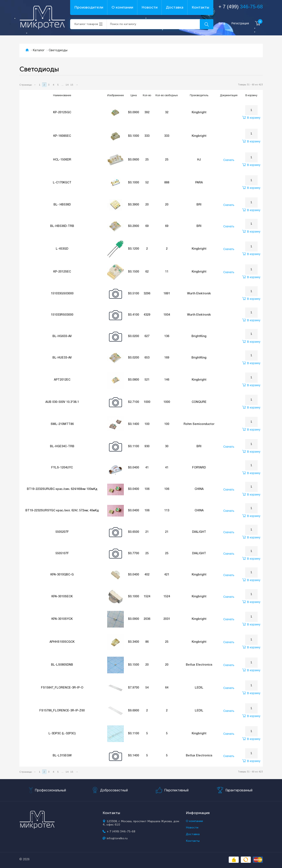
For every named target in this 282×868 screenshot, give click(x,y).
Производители (89, 7)
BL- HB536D (62, 205)
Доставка (175, 7)
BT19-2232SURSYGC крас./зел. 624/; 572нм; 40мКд (62, 511)
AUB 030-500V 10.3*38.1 (62, 402)
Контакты (200, 7)
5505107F (62, 554)
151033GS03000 (62, 294)
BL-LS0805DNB (62, 665)
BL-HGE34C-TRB (62, 446)
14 (67, 85)
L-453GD (62, 249)
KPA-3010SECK (62, 597)
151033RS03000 (62, 315)
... (63, 85)
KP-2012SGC (62, 113)
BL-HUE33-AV (62, 358)
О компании (122, 7)
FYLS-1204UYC (62, 468)
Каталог (39, 50)
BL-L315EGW (62, 756)
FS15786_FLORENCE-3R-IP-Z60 (62, 711)
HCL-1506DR (62, 160)
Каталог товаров (86, 24)
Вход (222, 23)
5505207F (62, 532)
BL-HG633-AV (62, 336)
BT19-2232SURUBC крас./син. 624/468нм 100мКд (62, 489)
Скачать (229, 160)
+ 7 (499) (241, 7)
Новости (150, 7)
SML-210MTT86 (62, 424)
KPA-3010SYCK (62, 619)
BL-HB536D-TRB (62, 226)
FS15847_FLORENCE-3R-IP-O (62, 688)
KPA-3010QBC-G (62, 575)
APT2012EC (62, 380)
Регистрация (240, 23)
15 (72, 85)
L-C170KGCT (62, 183)
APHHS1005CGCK (62, 642)
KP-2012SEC (62, 272)
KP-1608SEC (62, 136)
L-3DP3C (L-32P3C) (62, 734)
